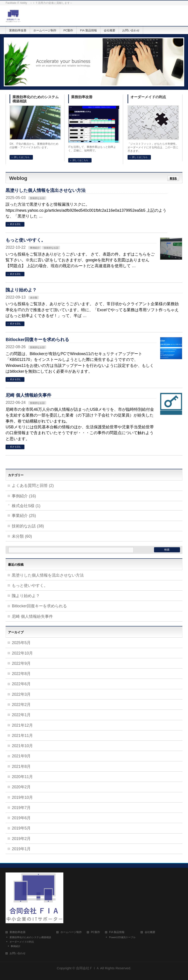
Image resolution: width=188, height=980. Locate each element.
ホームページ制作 (71, 932)
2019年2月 (21, 839)
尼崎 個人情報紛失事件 (28, 395)
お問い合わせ (18, 953)
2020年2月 (21, 787)
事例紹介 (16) (24, 496)
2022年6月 (21, 684)
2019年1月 (21, 849)
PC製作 (95, 932)
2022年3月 (21, 694)
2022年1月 (21, 715)
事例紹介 (35, 248)
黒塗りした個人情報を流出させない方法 (46, 190)
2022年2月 (21, 705)
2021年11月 (22, 736)
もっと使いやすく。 (26, 240)
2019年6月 (21, 818)
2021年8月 (21, 767)
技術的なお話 (37, 198)
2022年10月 (22, 653)
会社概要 (150, 932)
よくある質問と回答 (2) (33, 486)
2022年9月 (21, 663)
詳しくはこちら (22, 157)
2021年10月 (22, 746)
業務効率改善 (82, 97)
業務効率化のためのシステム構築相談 (36, 99)
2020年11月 (22, 777)
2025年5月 (21, 643)
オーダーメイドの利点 (148, 97)
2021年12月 (22, 725)
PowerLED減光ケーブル (122, 937)
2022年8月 (21, 674)
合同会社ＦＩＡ (88, 968)
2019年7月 (21, 808)
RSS (173, 178)
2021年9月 (21, 756)
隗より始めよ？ (21, 290)
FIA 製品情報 (117, 932)
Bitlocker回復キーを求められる (37, 340)
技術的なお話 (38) (28, 526)
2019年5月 (21, 828)
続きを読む (16, 224)
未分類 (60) (22, 536)
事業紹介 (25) (24, 516)
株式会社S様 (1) (26, 506)
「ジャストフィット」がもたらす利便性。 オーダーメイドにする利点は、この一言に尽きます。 (153, 147)
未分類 (34, 298)
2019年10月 (22, 797)
